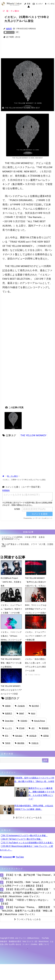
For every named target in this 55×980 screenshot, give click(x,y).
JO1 (32, 728)
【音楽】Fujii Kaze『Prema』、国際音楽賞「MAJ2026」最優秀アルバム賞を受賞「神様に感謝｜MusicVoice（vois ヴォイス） (26, 911)
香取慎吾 (44, 728)
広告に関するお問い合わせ (11, 944)
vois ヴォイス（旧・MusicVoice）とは (38, 941)
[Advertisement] (27, 50)
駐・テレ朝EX (13, 476)
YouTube (18, 857)
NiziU (32, 713)
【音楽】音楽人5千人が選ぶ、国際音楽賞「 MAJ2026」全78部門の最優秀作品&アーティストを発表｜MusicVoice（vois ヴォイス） (26, 893)
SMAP (20, 713)
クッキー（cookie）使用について (36, 944)
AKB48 (6, 706)
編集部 (9, 29)
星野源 (45, 736)
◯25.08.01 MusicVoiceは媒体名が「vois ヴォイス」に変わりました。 (27, 848)
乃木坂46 (20, 706)
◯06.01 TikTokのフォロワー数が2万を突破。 (22, 839)
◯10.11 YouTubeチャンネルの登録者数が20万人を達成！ (27, 843)
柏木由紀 (18, 736)
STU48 (21, 728)
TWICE (6, 743)
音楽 (27, 4)
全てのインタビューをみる (27, 818)
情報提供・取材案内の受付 (11, 941)
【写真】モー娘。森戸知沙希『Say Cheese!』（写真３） (26, 877)
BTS (5, 736)
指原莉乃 (7, 713)
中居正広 (34, 743)
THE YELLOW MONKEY (33, 435)
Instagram (6, 857)
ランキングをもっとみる (27, 919)
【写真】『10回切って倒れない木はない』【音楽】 (25, 902)
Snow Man (8, 721)
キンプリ (7, 728)
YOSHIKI (23, 721)
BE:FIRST (34, 706)
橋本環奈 (20, 743)
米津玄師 (32, 736)
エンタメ (38, 4)
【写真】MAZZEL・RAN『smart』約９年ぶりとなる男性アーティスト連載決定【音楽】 (27, 884)
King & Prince (38, 721)
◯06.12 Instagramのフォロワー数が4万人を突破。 (24, 835)
